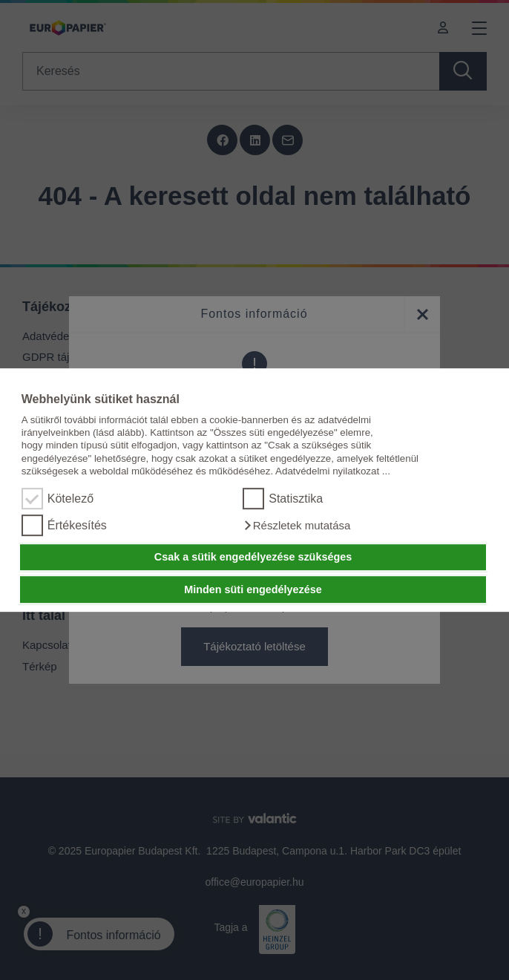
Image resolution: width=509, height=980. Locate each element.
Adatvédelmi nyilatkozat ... (333, 471)
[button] (296, 526)
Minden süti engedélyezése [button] (253, 589)
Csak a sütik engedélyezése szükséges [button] (253, 558)
